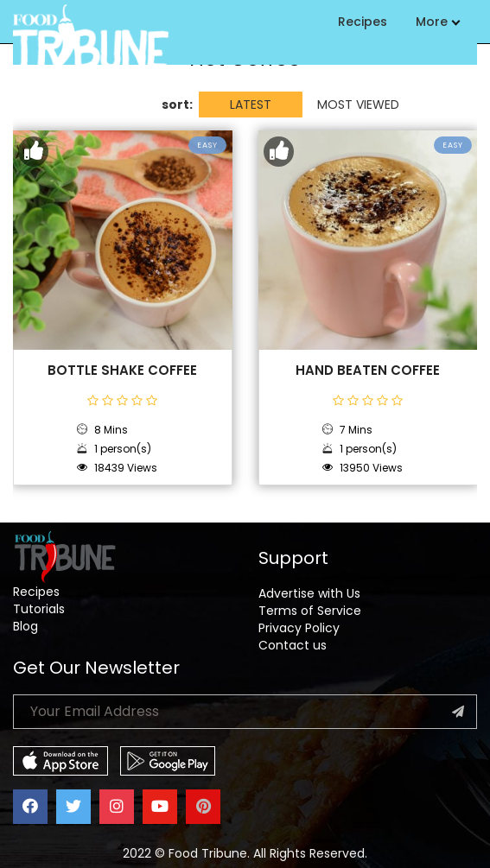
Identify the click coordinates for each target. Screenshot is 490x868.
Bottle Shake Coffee (122, 371)
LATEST (251, 105)
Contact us (293, 645)
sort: (177, 105)
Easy (207, 145)
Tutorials (39, 609)
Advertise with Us (309, 593)
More (437, 22)
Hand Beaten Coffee (368, 371)
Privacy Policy (299, 628)
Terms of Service (310, 611)
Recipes (363, 22)
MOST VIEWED (358, 105)
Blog (25, 626)
